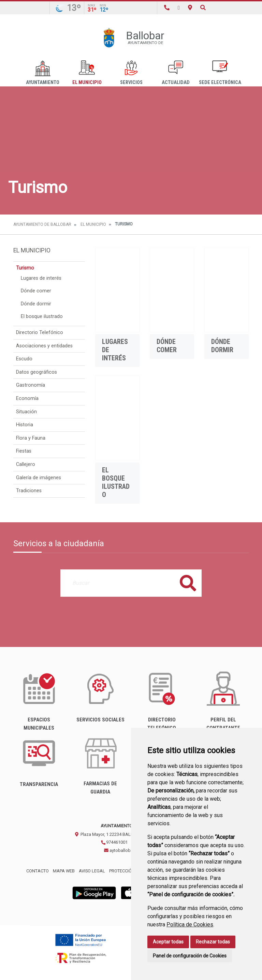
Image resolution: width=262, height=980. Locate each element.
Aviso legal (92, 871)
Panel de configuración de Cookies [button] (190, 956)
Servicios (131, 73)
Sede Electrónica (220, 73)
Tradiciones (29, 491)
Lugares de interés (41, 278)
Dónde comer (36, 291)
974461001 (114, 842)
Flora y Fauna (31, 438)
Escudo (24, 359)
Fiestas (24, 451)
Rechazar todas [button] (213, 942)
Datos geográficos (37, 372)
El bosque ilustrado (42, 316)
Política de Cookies (190, 924)
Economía (27, 398)
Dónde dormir (36, 304)
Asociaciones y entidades (44, 346)
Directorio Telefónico (40, 333)
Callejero (26, 464)
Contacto (38, 871)
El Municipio (87, 73)
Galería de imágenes (39, 478)
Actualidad (176, 73)
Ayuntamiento (43, 73)
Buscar (188, 583)
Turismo (25, 268)
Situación (26, 412)
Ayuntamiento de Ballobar (42, 224)
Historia (25, 425)
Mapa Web (64, 871)
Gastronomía (31, 385)
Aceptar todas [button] (168, 942)
